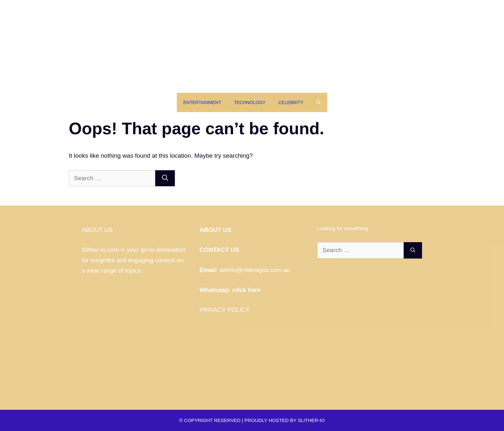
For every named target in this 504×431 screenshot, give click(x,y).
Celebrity (291, 102)
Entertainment (202, 102)
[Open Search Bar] (319, 102)
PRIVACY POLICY (225, 310)
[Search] (165, 178)
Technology (250, 102)
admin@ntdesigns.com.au (255, 270)
